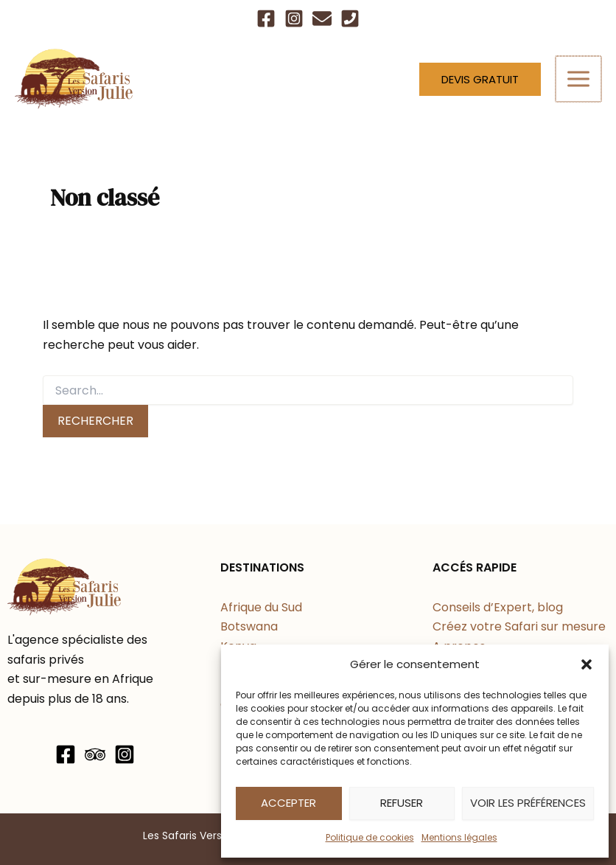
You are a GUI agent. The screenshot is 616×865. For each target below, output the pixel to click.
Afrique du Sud (261, 607)
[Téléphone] (350, 18)
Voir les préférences (528, 803)
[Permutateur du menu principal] (579, 79)
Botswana (249, 626)
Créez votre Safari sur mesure (519, 626)
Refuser (402, 803)
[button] (587, 664)
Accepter (288, 803)
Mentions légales (459, 837)
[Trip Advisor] (95, 754)
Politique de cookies (370, 837)
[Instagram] (294, 18)
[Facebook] (266, 18)
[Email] (322, 18)
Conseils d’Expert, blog (498, 607)
